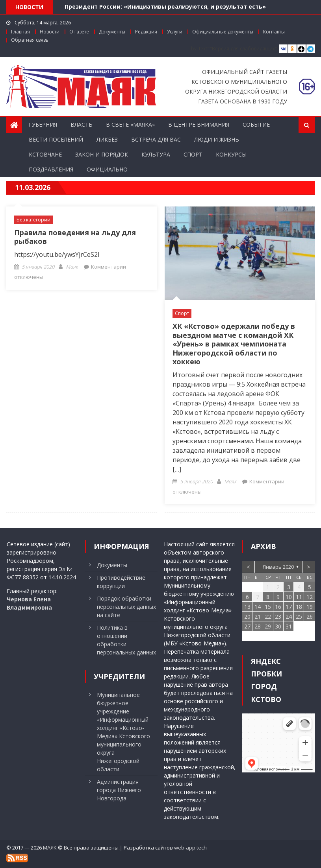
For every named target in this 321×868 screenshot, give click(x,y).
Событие (256, 124)
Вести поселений (56, 139)
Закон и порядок (102, 154)
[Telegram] (311, 49)
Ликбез (107, 139)
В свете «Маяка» (130, 124)
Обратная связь (30, 40)
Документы (112, 32)
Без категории (33, 220)
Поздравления (51, 169)
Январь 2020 (278, 567)
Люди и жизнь (217, 139)
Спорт (193, 154)
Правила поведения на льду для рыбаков (75, 237)
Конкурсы (231, 154)
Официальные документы (223, 32)
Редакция (146, 32)
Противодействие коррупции (121, 582)
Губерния (43, 124)
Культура (156, 154)
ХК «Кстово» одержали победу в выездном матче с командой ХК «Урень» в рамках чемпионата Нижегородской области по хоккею (234, 344)
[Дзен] (302, 49)
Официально (107, 169)
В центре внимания (199, 124)
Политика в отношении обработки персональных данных (126, 640)
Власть (82, 124)
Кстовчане (45, 154)
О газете (79, 32)
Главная (20, 32)
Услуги (175, 32)
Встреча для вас (156, 139)
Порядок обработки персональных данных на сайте (126, 607)
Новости (50, 32)
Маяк (72, 267)
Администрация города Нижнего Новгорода (119, 790)
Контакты (274, 32)
